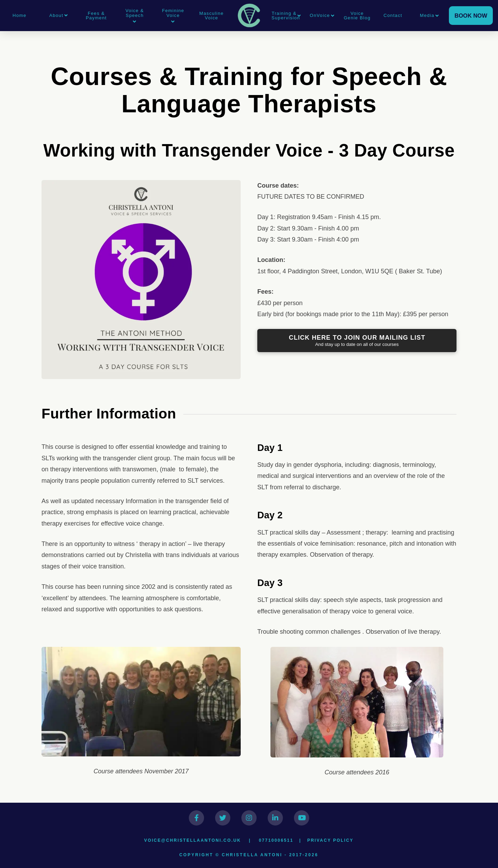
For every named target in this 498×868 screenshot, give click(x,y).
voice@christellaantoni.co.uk (193, 840)
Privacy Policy (330, 840)
